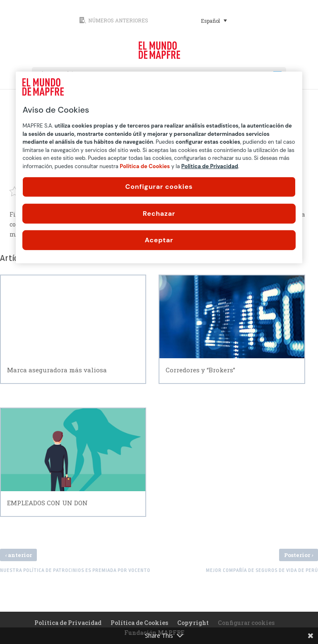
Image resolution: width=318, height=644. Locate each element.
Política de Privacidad (68, 623)
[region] (159, 168)
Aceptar (159, 240)
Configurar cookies (159, 187)
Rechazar (159, 213)
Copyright (193, 623)
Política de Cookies (139, 623)
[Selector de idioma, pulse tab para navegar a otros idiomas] (214, 20)
